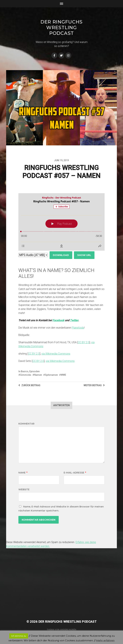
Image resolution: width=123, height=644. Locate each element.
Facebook (58, 320)
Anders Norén (68, 630)
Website (24, 489)
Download (61, 255)
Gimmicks (26, 375)
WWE (63, 375)
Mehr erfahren (105, 640)
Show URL (84, 255)
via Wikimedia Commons (56, 354)
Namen (38, 375)
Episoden (34, 371)
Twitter (74, 320)
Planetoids (78, 328)
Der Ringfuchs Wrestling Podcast (61, 27)
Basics (25, 371)
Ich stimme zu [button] (19, 636)
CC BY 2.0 (84, 342)
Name (23, 473)
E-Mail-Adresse (75, 473)
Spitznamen (51, 375)
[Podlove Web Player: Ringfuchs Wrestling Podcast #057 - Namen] (61, 222)
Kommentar (26, 424)
